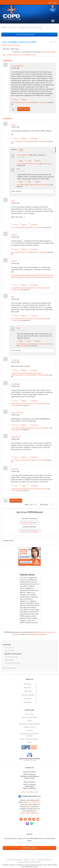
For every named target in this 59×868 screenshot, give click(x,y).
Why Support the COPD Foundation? (30, 724)
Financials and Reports (28, 695)
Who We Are (28, 684)
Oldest (21, 149)
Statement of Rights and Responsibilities (29, 862)
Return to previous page (11, 45)
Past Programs (28, 702)
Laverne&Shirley (17, 66)
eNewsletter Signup (29, 848)
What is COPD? (29, 714)
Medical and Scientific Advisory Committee (29, 735)
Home (4, 27)
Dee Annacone (25, 102)
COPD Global (28, 691)
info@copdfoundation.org (29, 813)
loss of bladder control (28, 55)
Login (55, 3)
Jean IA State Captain (48, 52)
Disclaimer (26, 860)
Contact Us (29, 730)
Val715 (30, 460)
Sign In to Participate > (30, 531)
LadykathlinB (30, 252)
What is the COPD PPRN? (29, 717)
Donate (52, 9)
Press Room (28, 688)
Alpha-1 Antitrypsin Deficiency (30, 739)
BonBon (32, 102)
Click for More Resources (25, 35)
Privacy (33, 860)
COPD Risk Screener (29, 727)
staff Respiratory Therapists (37, 634)
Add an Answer (24, 109)
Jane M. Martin (16, 102)
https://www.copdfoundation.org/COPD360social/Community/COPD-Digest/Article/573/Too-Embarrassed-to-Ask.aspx (32, 276)
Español (30, 742)
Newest (14, 149)
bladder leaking (13, 55)
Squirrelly (14, 252)
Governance (28, 699)
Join (50, 3)
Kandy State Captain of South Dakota (39, 185)
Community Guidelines (44, 860)
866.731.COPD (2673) (33, 802)
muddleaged (24, 428)
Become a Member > (30, 523)
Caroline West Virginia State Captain (22, 288)
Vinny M (28, 164)
